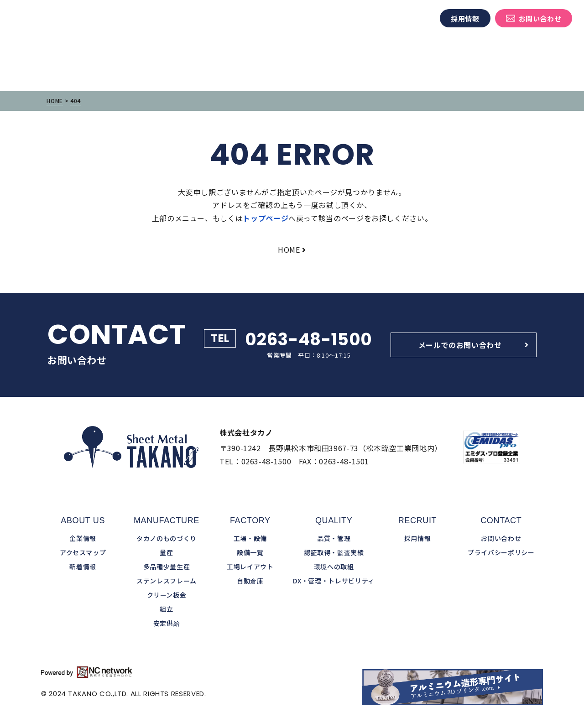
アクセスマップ (83, 552)
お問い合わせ (534, 18)
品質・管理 (328, 18)
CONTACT (501, 520)
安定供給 (167, 623)
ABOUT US (83, 520)
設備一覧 (250, 552)
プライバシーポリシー (501, 552)
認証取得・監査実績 (334, 552)
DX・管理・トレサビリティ (334, 581)
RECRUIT (417, 520)
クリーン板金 (167, 595)
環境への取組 (334, 567)
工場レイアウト (250, 567)
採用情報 (465, 18)
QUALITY (334, 520)
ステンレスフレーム (167, 581)
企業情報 (370, 18)
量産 (166, 552)
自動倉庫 (250, 581)
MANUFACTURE (167, 520)
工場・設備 (284, 18)
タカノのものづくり (225, 18)
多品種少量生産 (167, 567)
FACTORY (250, 520)
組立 (166, 609)
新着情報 (407, 18)
